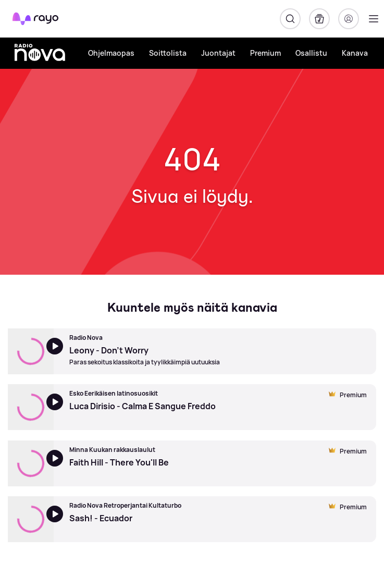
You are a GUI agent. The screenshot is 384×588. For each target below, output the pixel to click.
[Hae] (290, 19)
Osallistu (311, 53)
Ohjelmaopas (111, 53)
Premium (265, 53)
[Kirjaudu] (349, 19)
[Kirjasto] (319, 19)
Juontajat (218, 53)
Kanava (355, 53)
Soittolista (168, 53)
